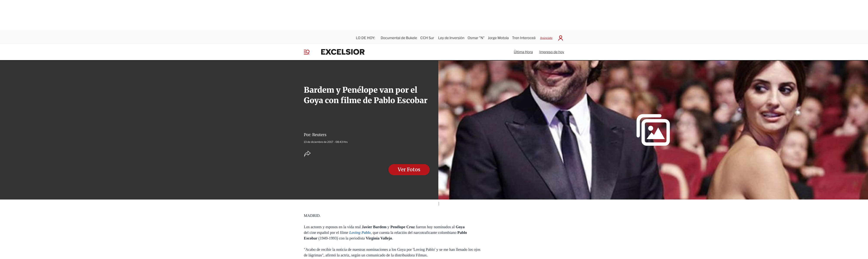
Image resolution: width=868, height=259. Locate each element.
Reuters (319, 133)
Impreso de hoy (552, 51)
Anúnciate (546, 37)
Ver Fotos (409, 168)
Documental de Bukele (399, 37)
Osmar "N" (476, 37)
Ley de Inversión (451, 37)
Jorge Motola (498, 37)
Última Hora (523, 51)
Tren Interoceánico (527, 37)
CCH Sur (428, 37)
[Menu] (310, 51)
